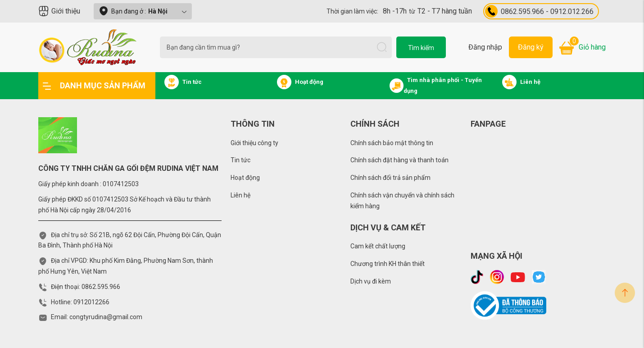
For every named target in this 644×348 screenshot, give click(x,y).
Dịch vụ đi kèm (371, 281)
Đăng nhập (485, 47)
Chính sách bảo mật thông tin (392, 143)
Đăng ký (531, 47)
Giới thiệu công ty (254, 143)
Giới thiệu (59, 11)
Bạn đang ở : (143, 11)
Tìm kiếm (421, 48)
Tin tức (240, 160)
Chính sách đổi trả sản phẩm (390, 178)
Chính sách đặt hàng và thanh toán (399, 160)
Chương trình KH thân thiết (388, 264)
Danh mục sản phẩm (94, 86)
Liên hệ (240, 195)
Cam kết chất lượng (378, 246)
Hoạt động (245, 178)
